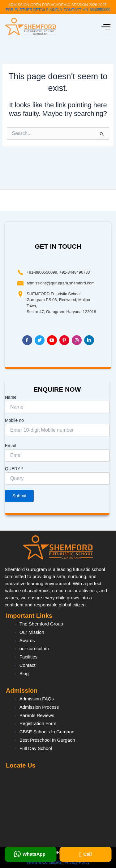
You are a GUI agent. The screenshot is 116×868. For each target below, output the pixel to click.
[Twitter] (40, 340)
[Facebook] (27, 340)
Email (10, 446)
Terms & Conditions (44, 862)
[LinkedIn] (89, 340)
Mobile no (14, 420)
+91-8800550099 (42, 272)
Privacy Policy (77, 862)
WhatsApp (30, 854)
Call (86, 854)
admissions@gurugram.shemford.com (61, 283)
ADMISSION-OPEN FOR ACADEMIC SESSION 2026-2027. (58, 5)
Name (11, 397)
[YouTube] (52, 340)
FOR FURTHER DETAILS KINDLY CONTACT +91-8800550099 (58, 10)
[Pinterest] (64, 340)
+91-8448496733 (75, 272)
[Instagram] (77, 340)
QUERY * (14, 469)
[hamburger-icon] (106, 27)
